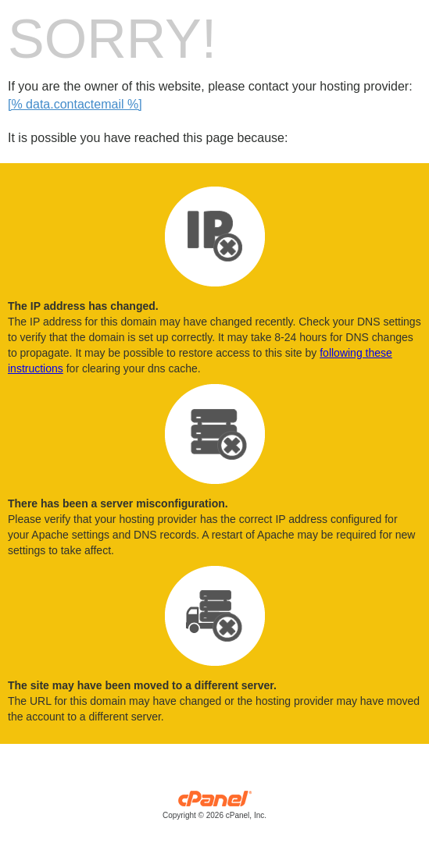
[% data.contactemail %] (75, 104)
